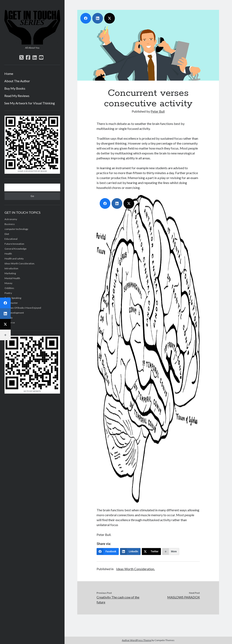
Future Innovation (14, 244)
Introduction (11, 268)
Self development (14, 313)
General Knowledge (16, 249)
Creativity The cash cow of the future (118, 600)
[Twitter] (151, 552)
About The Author (17, 81)
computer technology (16, 229)
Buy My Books (15, 88)
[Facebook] (108, 552)
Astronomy (11, 219)
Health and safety (14, 259)
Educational (11, 239)
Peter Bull (158, 111)
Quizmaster (11, 303)
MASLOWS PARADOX (184, 597)
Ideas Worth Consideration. (20, 263)
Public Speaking (13, 298)
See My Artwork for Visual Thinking (30, 103)
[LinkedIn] (130, 552)
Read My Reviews (17, 96)
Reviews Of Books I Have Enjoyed (23, 308)
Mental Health (12, 278)
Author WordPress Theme (137, 640)
